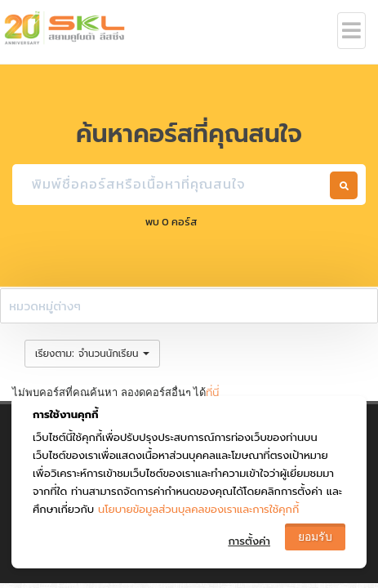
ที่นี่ (212, 392)
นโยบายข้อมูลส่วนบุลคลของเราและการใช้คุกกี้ (198, 509)
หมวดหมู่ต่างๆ (45, 306)
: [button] (92, 353)
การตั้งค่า (249, 541)
